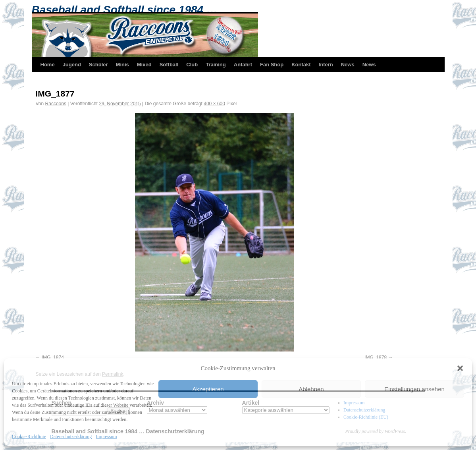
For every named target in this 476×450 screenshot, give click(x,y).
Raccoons (56, 104)
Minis (122, 65)
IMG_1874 (53, 357)
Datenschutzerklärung (71, 436)
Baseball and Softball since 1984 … (125, 10)
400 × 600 (214, 104)
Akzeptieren (208, 389)
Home (48, 65)
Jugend (72, 65)
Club (192, 65)
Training (216, 65)
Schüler (98, 65)
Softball (169, 65)
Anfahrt (243, 65)
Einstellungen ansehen (414, 389)
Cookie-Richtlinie (29, 436)
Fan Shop (272, 65)
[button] (460, 368)
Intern (326, 65)
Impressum (106, 436)
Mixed (144, 65)
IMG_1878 (376, 357)
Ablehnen (311, 389)
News (348, 65)
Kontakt (301, 65)
